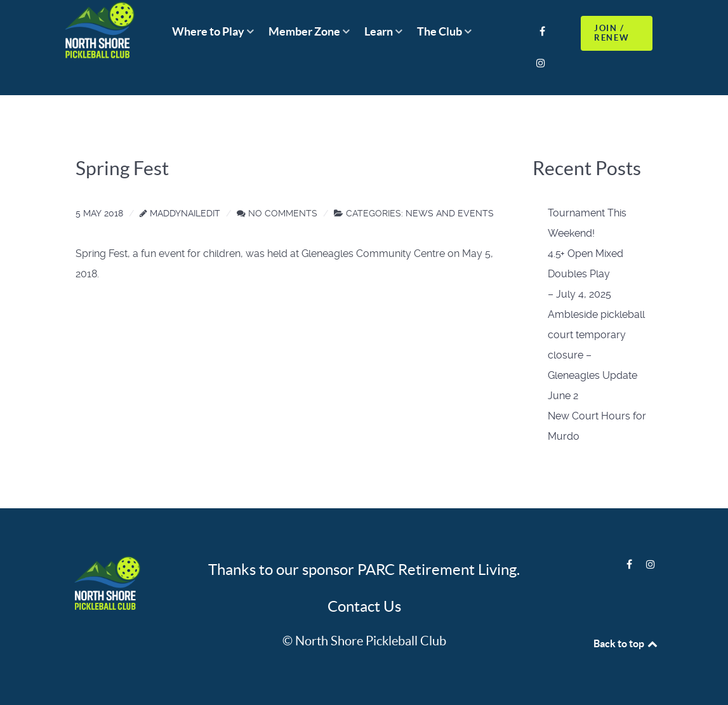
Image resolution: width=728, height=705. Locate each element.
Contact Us (364, 606)
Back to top (626, 643)
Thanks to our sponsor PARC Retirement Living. (364, 570)
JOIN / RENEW (612, 33)
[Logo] (105, 585)
